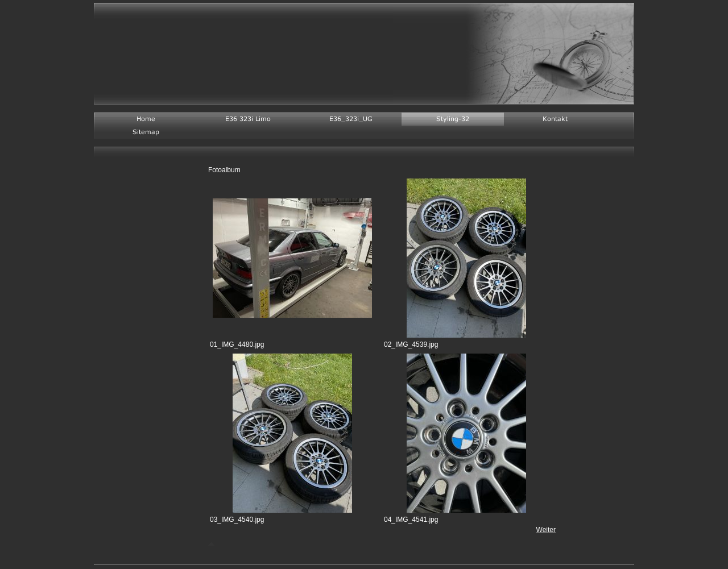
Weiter (546, 530)
